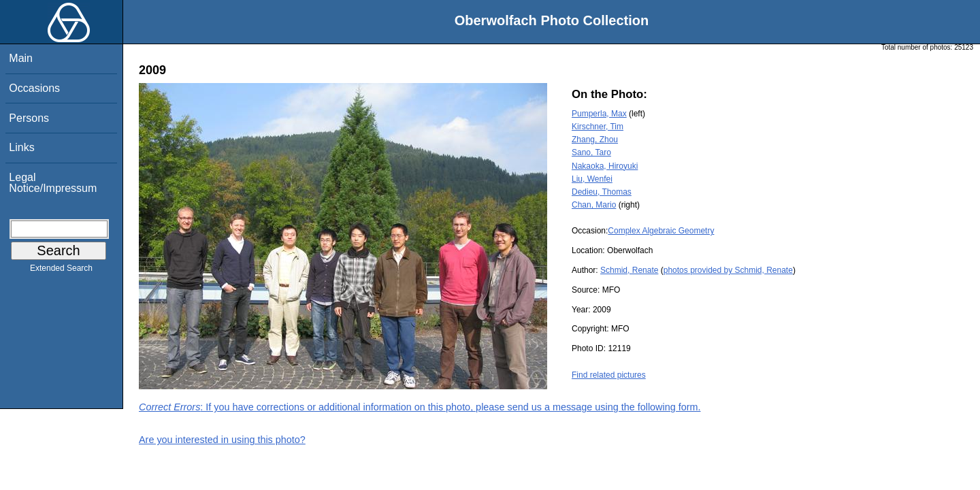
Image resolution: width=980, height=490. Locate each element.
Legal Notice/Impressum (53, 183)
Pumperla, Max (599, 114)
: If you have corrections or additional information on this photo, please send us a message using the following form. (420, 407)
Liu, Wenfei (592, 179)
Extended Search (61, 271)
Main (21, 58)
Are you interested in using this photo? (222, 440)
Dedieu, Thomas (602, 192)
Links (21, 147)
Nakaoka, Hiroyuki (605, 166)
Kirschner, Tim (598, 127)
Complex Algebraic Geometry (661, 231)
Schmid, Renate (629, 270)
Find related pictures (609, 375)
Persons (29, 118)
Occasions (34, 88)
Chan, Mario (594, 205)
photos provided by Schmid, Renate (728, 270)
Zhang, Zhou (595, 140)
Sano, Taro (591, 152)
